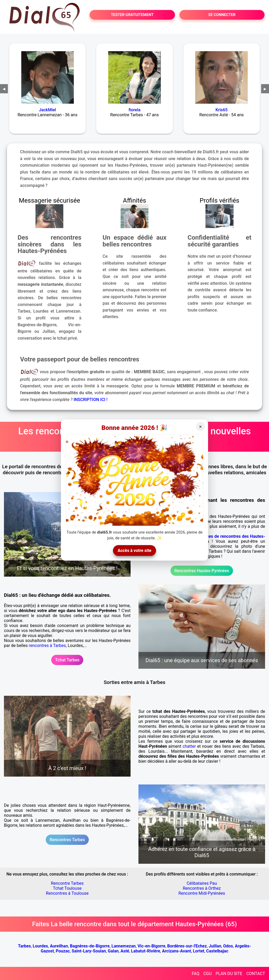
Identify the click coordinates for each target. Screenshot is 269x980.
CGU (208, 974)
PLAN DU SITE (229, 974)
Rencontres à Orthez (202, 888)
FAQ (196, 974)
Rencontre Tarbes (67, 883)
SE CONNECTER (222, 15)
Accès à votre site (135, 550)
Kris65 (221, 110)
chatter (189, 746)
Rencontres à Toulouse (67, 893)
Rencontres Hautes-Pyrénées (202, 571)
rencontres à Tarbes (47, 646)
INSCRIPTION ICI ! (90, 400)
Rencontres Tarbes (67, 840)
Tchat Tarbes (67, 660)
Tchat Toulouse (67, 888)
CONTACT (256, 974)
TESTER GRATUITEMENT (132, 15)
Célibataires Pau (202, 883)
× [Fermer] (201, 427)
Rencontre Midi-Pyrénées (202, 893)
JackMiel (47, 110)
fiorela (134, 110)
